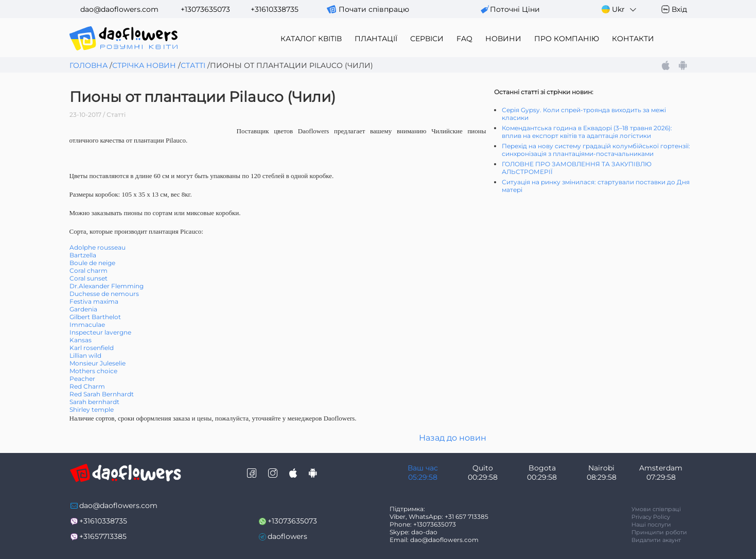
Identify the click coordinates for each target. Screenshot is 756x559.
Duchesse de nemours (104, 294)
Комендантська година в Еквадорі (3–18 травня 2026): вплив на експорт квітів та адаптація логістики (587, 132)
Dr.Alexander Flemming (107, 286)
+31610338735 (275, 9)
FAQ (464, 39)
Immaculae (87, 325)
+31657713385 (103, 536)
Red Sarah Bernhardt (102, 394)
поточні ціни (515, 9)
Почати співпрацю (374, 9)
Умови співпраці (656, 509)
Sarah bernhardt (94, 402)
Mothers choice (93, 371)
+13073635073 (205, 9)
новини (503, 39)
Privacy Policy (651, 517)
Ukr (620, 10)
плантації (376, 39)
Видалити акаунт (656, 540)
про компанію (567, 39)
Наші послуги (651, 525)
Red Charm (87, 386)
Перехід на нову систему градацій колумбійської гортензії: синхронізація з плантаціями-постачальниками (596, 150)
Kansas (81, 340)
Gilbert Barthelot (95, 317)
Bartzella (83, 255)
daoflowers (287, 536)
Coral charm (89, 270)
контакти (633, 39)
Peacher (82, 379)
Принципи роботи (659, 532)
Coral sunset (89, 278)
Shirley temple (92, 409)
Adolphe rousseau (98, 247)
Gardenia (83, 309)
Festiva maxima (94, 301)
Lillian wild (85, 355)
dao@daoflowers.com (119, 9)
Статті (193, 65)
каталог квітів (311, 39)
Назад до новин (453, 438)
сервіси (427, 39)
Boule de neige (92, 263)
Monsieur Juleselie (98, 363)
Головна (89, 65)
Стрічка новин (144, 65)
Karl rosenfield (92, 348)
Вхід (679, 9)
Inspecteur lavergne (100, 332)
